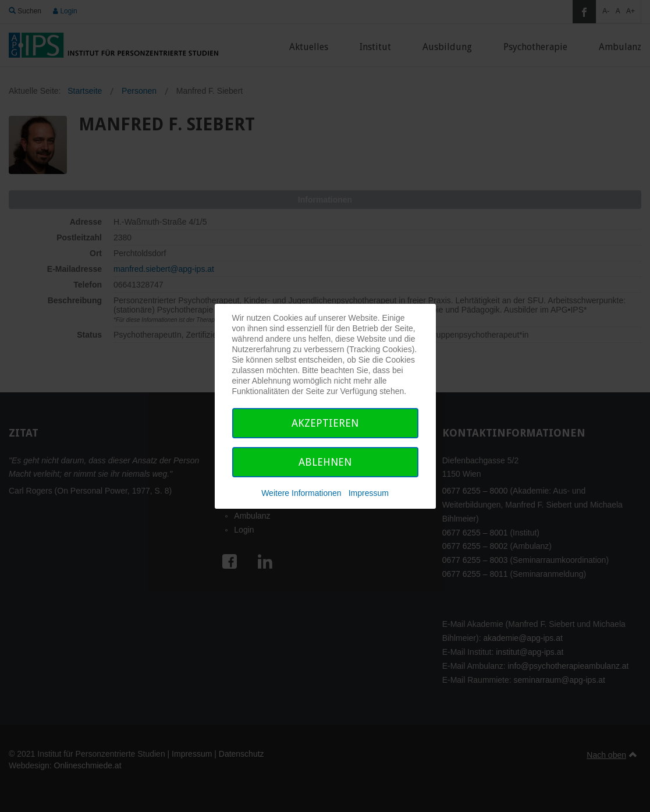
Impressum (369, 493)
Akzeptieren (325, 423)
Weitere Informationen (301, 493)
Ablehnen (325, 462)
